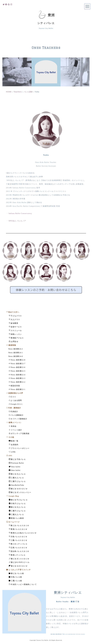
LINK (12, 452)
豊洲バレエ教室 (16, 518)
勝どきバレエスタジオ (19, 525)
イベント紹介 (15, 430)
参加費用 (13, 323)
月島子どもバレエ (17, 503)
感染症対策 (14, 386)
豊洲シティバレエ (17, 555)
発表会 (13, 426)
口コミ (13, 397)
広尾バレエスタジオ (18, 548)
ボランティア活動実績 (19, 433)
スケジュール (15, 330)
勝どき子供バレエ (17, 459)
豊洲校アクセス (16, 338)
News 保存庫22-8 (17, 360)
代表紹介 (13, 411)
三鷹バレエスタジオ (18, 540)
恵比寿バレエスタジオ (19, 551)
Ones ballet (15, 467)
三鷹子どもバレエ (17, 481)
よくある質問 (15, 400)
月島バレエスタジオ (18, 537)
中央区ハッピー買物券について (23, 584)
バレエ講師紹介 (16, 415)
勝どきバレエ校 (16, 573)
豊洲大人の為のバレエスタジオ (23, 533)
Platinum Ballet (16, 463)
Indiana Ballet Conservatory (19, 213)
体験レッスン (15, 334)
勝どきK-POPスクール (19, 562)
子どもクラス (15, 316)
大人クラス (14, 319)
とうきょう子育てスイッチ (19, 570)
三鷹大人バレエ (16, 478)
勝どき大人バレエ (17, 474)
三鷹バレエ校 (15, 581)
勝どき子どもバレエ (18, 500)
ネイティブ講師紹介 (18, 419)
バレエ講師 (28, 92)
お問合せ (14, 341)
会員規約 (14, 445)
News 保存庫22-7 (17, 364)
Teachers (18, 92)
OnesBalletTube (16, 485)
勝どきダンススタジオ (19, 559)
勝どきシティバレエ (18, 544)
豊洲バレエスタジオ (18, 529)
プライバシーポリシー (19, 448)
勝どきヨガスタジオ (18, 489)
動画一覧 (14, 441)
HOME (9, 92)
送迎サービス (15, 327)
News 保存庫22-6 (17, 367)
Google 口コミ (16, 404)
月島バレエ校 (15, 577)
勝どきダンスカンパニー (20, 492)
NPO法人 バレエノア (16, 221)
